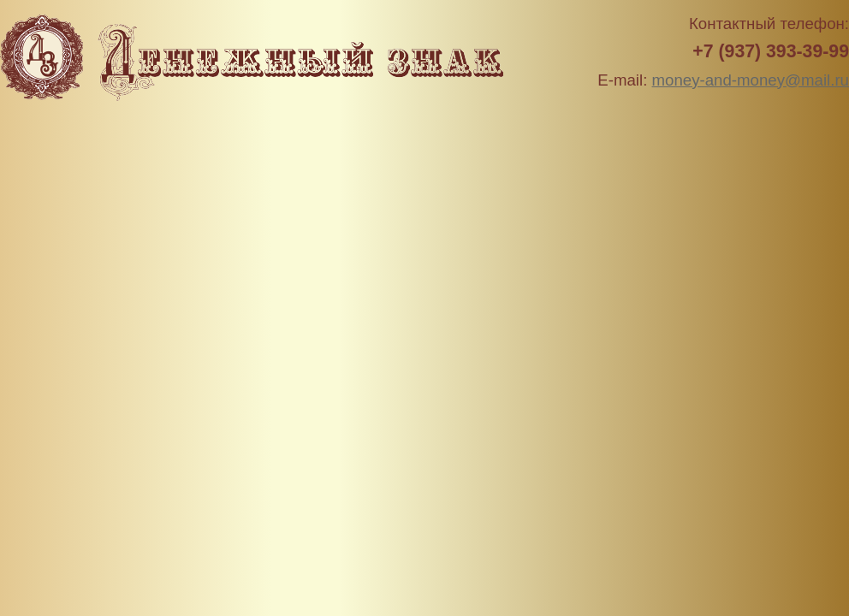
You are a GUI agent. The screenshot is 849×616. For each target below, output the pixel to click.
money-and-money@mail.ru (751, 80)
